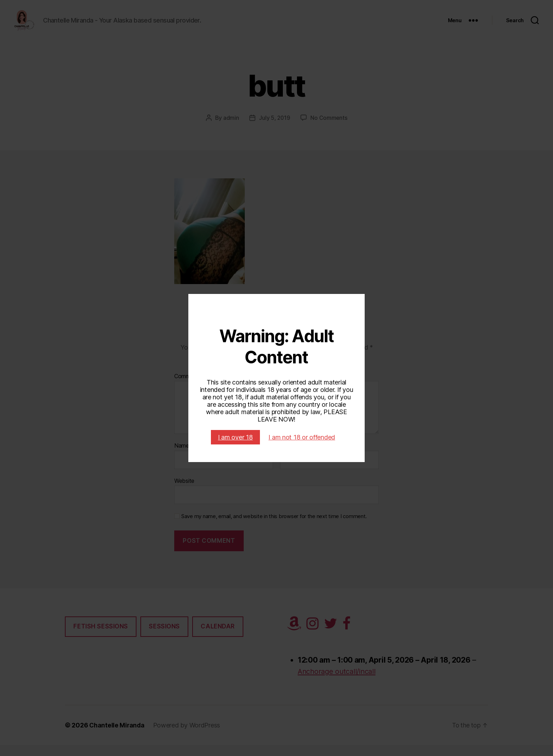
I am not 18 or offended (302, 437)
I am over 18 (235, 437)
